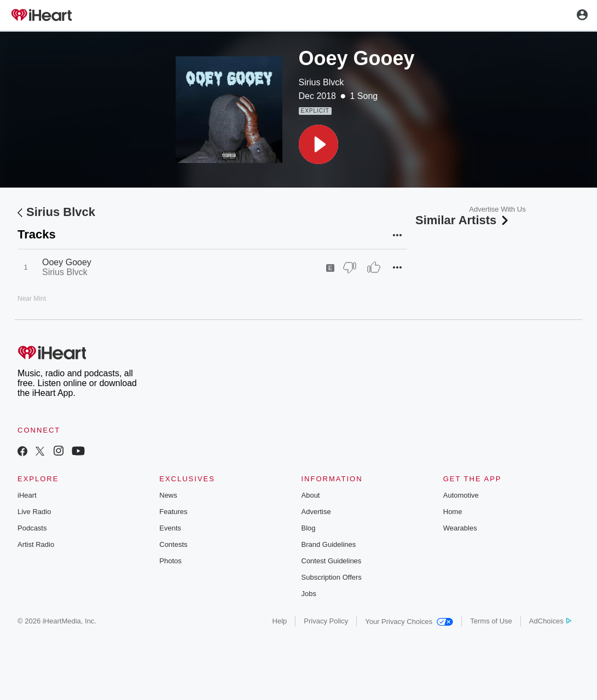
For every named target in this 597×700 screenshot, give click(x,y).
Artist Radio (36, 544)
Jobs (309, 594)
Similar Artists (463, 220)
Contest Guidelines (332, 561)
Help (280, 621)
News (168, 495)
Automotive (461, 495)
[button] (318, 144)
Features (173, 512)
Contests (173, 544)
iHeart (27, 495)
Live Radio (34, 512)
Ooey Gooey (67, 262)
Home (453, 512)
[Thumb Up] (374, 267)
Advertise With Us (497, 209)
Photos (170, 561)
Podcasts (32, 528)
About (311, 495)
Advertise (316, 512)
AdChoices (550, 621)
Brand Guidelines (329, 544)
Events (170, 528)
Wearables (460, 528)
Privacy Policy (326, 621)
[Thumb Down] (350, 267)
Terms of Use (491, 621)
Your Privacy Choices (409, 622)
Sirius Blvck (321, 82)
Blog (309, 528)
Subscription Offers (332, 577)
